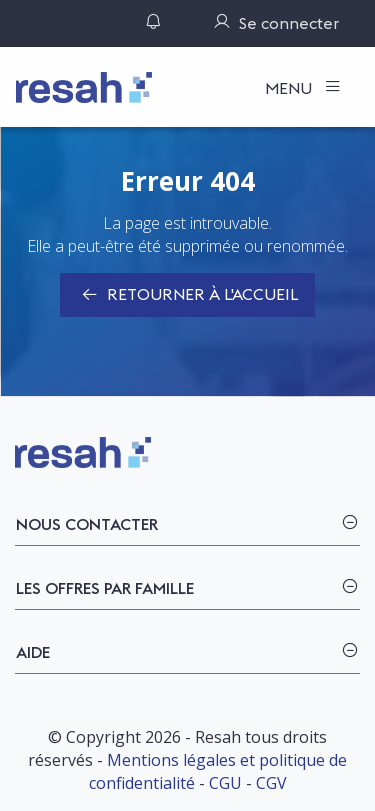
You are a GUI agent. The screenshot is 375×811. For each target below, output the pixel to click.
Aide (33, 652)
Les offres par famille (105, 588)
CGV (271, 783)
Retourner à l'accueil (187, 296)
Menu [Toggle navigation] (290, 88)
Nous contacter (87, 524)
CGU (225, 783)
